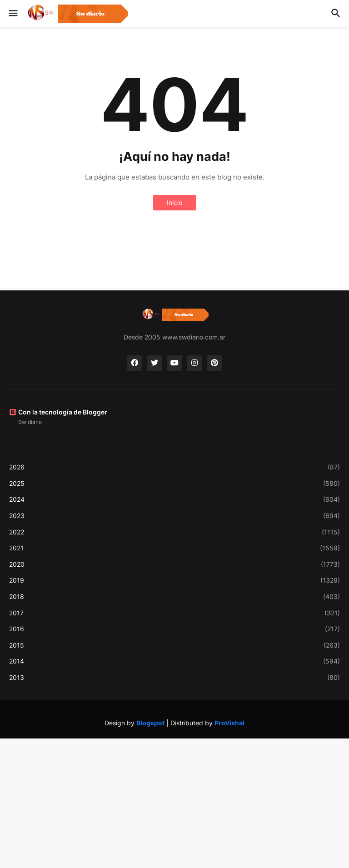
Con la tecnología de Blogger (58, 412)
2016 (174, 629)
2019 (174, 580)
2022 (174, 532)
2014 (174, 661)
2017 (174, 613)
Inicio (174, 202)
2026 (174, 467)
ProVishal (229, 723)
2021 (174, 548)
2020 (174, 564)
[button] (12, 14)
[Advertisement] (174, 802)
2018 (174, 597)
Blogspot (150, 723)
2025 (174, 484)
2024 (174, 499)
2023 (174, 516)
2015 (174, 645)
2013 (174, 678)
